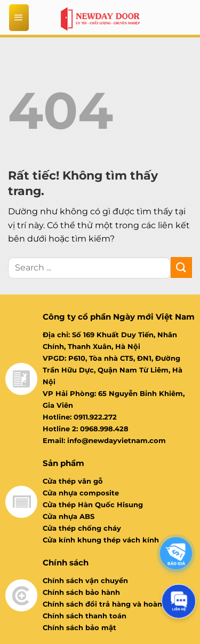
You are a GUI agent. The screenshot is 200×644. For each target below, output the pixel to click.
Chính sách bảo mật (79, 627)
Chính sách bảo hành (81, 592)
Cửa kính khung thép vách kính (101, 540)
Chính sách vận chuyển (85, 580)
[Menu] (19, 18)
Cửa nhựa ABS (69, 516)
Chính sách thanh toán (85, 616)
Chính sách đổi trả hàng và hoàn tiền (111, 604)
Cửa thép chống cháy (82, 528)
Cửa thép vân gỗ (73, 481)
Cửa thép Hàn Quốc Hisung (93, 505)
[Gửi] (181, 267)
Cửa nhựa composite (81, 493)
